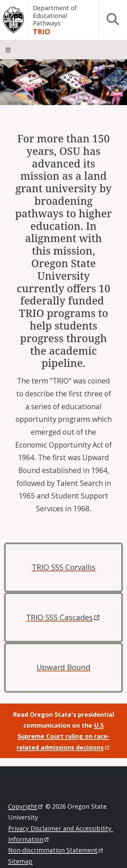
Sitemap (20, 861)
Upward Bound (63, 667)
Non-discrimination (56, 850)
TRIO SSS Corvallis (64, 567)
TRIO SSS (63, 617)
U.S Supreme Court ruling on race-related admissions (63, 736)
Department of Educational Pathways (55, 15)
